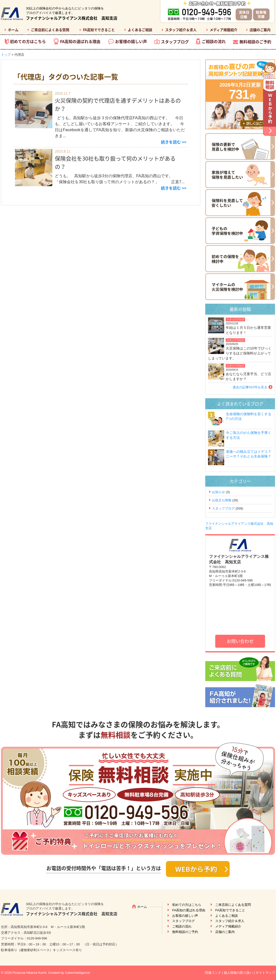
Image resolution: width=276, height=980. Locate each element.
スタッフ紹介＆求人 (181, 30)
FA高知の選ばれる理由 (80, 41)
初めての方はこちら (28, 41)
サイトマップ (265, 973)
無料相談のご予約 (255, 42)
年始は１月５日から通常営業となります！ (248, 330)
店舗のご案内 (260, 30)
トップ (6, 55)
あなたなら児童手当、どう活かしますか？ (248, 376)
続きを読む (171, 142)
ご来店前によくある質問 (50, 30)
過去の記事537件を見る (250, 387)
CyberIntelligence (77, 973)
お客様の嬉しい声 (131, 41)
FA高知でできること (99, 30)
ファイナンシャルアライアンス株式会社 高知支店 (72, 18)
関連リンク (213, 973)
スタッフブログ (175, 42)
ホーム (13, 30)
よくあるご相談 (140, 30)
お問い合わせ (240, 641)
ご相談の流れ (214, 41)
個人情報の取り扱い (238, 973)
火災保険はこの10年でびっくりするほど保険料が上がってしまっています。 (240, 353)
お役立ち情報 (222, 500)
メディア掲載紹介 (224, 30)
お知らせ (218, 492)
